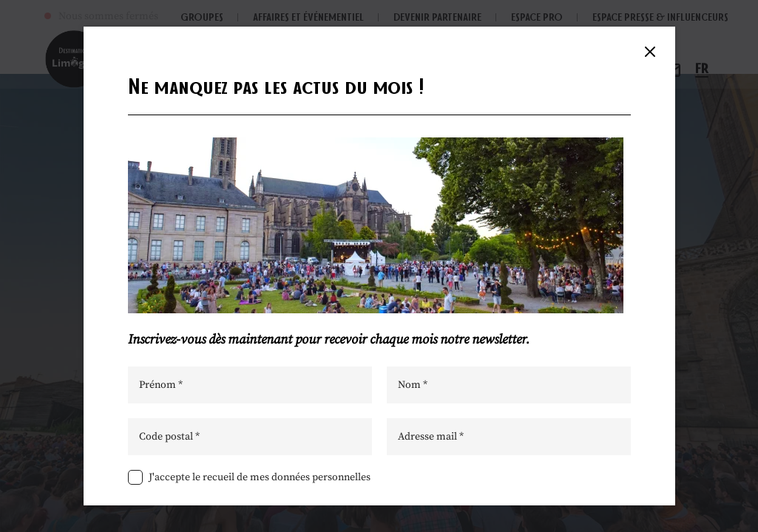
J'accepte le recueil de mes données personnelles (260, 477)
